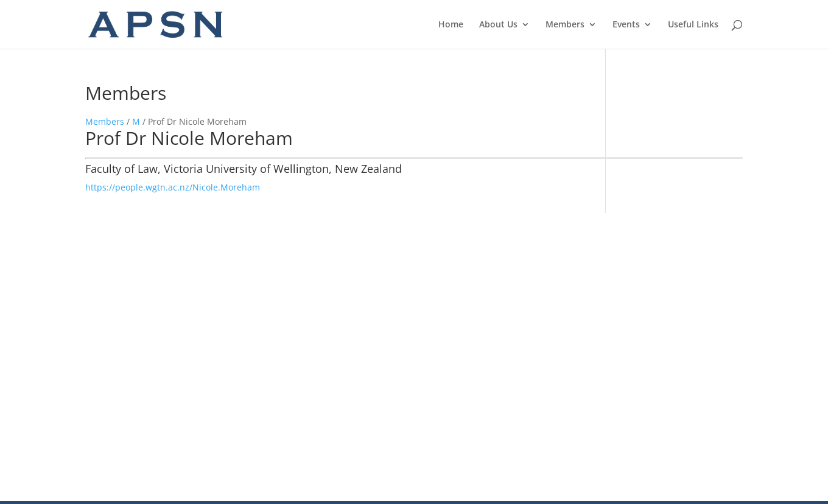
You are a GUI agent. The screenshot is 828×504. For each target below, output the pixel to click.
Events (626, 25)
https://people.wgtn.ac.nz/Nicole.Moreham (173, 187)
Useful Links (693, 25)
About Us (498, 25)
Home (451, 25)
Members (565, 25)
